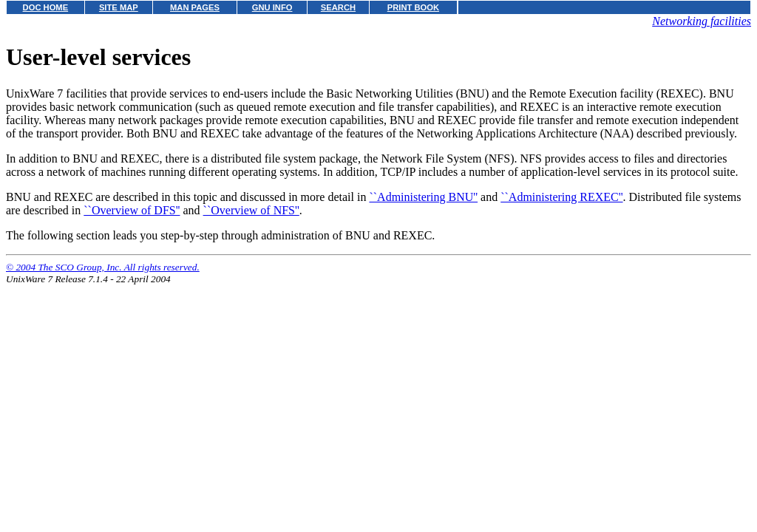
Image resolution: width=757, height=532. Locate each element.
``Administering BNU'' (423, 197)
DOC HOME (46, 7)
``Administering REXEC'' (561, 197)
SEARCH (338, 7)
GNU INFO (272, 7)
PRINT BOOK (413, 7)
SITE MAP (119, 7)
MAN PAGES (195, 7)
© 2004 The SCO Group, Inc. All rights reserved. (103, 267)
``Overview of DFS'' (132, 210)
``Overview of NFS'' (251, 210)
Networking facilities (702, 21)
